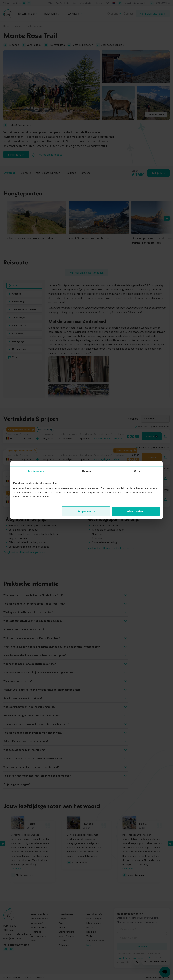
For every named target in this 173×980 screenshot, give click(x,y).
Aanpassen (86, 511)
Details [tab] (86, 471)
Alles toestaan (136, 511)
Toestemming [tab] (36, 471)
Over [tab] (137, 471)
